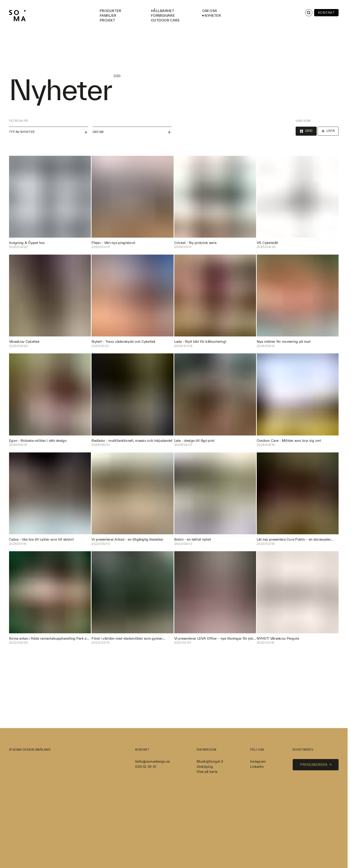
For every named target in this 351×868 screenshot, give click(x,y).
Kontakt (326, 13)
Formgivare (163, 16)
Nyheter (213, 16)
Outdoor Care (165, 20)
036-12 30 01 (146, 767)
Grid (306, 131)
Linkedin (257, 767)
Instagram (258, 761)
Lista (328, 131)
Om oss (210, 11)
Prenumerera (316, 765)
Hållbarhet (163, 11)
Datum (132, 132)
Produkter (111, 11)
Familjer (108, 16)
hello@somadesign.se (152, 761)
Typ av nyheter (49, 132)
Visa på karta (207, 772)
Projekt (107, 20)
